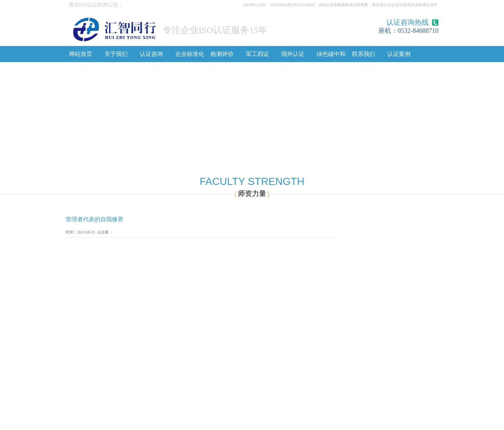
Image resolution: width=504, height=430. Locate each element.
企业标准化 (190, 54)
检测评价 (222, 54)
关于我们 (116, 54)
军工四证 (257, 54)
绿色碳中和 (331, 54)
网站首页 (81, 54)
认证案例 (399, 54)
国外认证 (293, 54)
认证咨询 (151, 54)
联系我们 (364, 54)
